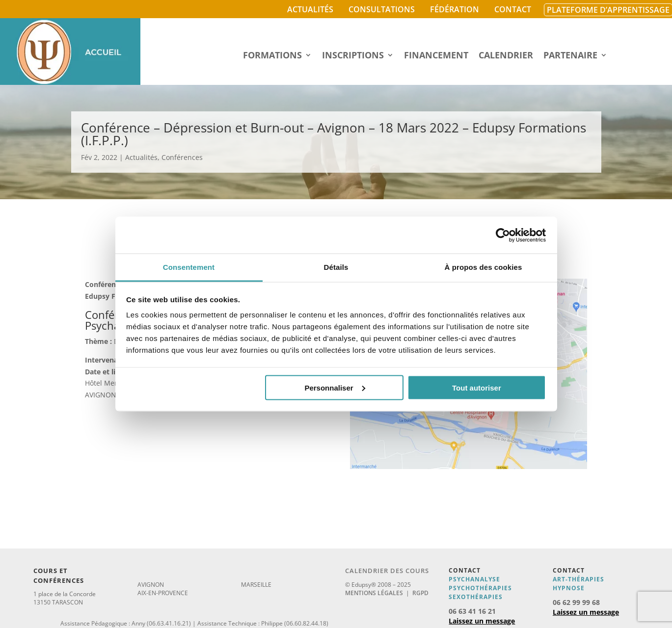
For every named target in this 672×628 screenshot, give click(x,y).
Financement (436, 56)
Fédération (455, 9)
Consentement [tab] (189, 267)
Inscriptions (353, 56)
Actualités (310, 9)
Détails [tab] (336, 267)
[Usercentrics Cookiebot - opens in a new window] (503, 235)
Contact (513, 9)
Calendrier (506, 56)
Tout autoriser (477, 387)
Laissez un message (482, 621)
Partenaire (570, 56)
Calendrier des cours (387, 571)
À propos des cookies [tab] (484, 267)
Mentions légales (374, 593)
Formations (272, 56)
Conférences (182, 157)
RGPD (420, 593)
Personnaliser (335, 387)
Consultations (382, 9)
